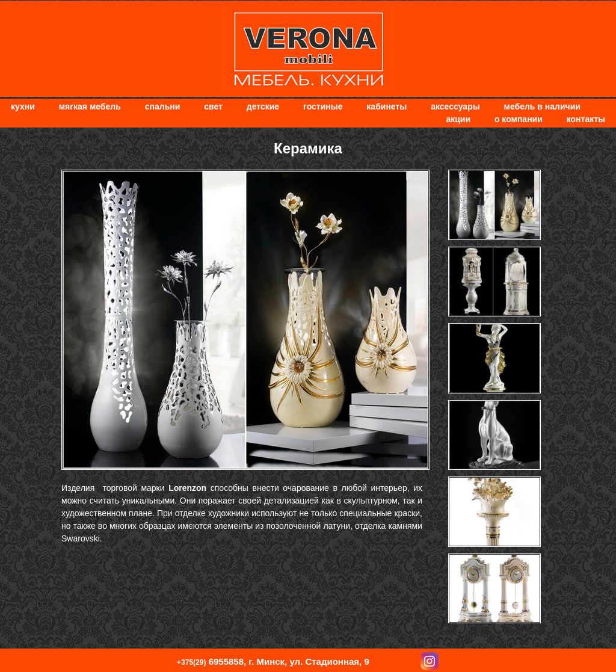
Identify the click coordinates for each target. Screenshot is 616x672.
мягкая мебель (90, 106)
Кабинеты (387, 106)
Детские (263, 106)
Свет (213, 106)
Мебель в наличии (542, 106)
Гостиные (323, 106)
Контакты (586, 119)
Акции (458, 119)
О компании (519, 119)
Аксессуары (455, 106)
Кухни (23, 106)
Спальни (163, 106)
